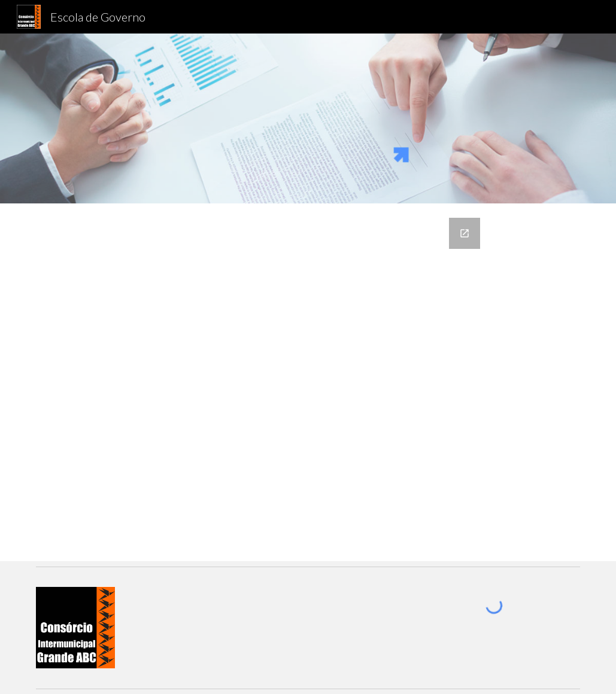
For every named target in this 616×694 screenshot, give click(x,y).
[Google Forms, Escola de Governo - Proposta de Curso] (308, 382)
